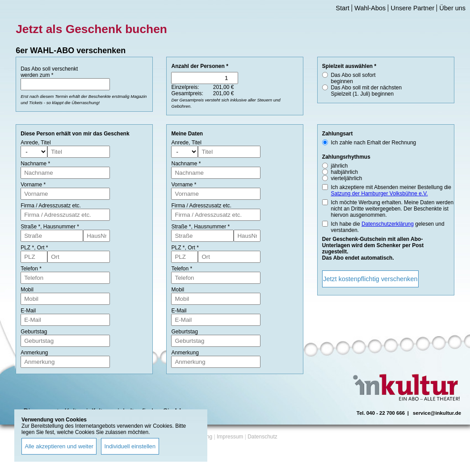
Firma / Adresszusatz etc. (51, 206)
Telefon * (31, 269)
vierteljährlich (346, 178)
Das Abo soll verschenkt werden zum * (49, 72)
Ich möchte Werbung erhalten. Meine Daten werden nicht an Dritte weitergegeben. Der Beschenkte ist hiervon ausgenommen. (392, 209)
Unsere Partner (413, 8)
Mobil (27, 290)
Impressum (230, 437)
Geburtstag (34, 332)
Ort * (43, 248)
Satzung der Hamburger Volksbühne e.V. (379, 194)
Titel (46, 143)
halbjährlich (344, 172)
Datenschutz (262, 437)
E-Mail (28, 311)
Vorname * (33, 185)
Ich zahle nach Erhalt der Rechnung (373, 143)
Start (343, 8)
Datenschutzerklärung (388, 224)
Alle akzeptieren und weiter (59, 446)
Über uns (453, 8)
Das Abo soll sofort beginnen (353, 78)
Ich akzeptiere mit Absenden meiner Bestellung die (391, 190)
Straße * (30, 227)
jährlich (339, 166)
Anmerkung (34, 353)
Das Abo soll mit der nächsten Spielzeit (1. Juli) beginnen (366, 91)
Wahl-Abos (370, 8)
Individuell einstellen (130, 446)
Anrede (29, 143)
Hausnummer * (61, 227)
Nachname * (35, 164)
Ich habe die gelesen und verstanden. (387, 227)
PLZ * (27, 248)
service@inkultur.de (437, 413)
